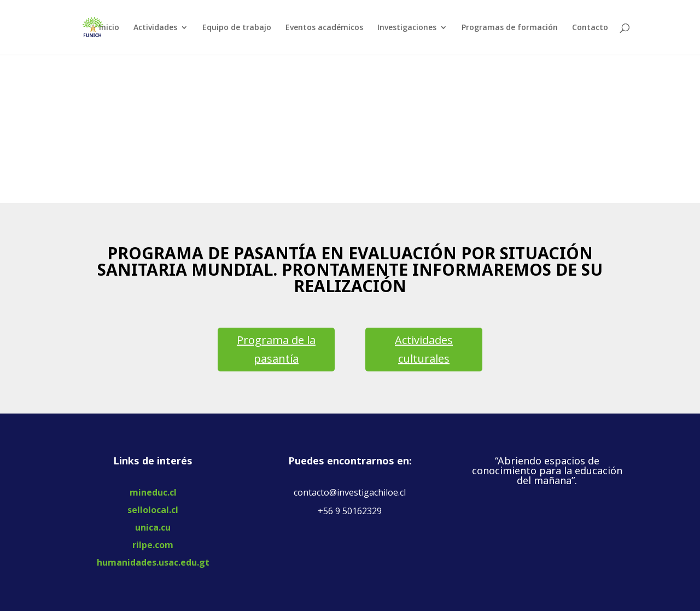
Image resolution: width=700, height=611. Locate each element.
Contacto (590, 28)
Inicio (109, 28)
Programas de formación (510, 28)
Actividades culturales (424, 349)
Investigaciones (407, 28)
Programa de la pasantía (276, 349)
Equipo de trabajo (237, 28)
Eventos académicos (324, 28)
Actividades (155, 28)
